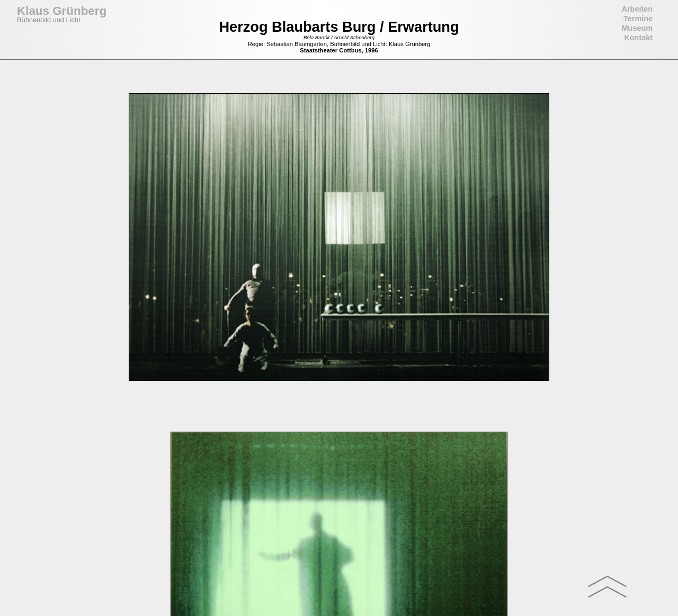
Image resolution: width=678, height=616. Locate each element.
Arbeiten (637, 9)
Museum (637, 28)
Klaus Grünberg (62, 11)
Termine (638, 19)
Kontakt (638, 38)
